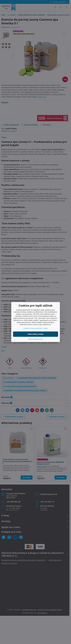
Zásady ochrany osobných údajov (36, 328)
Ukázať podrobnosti (35, 339)
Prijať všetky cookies (36, 334)
